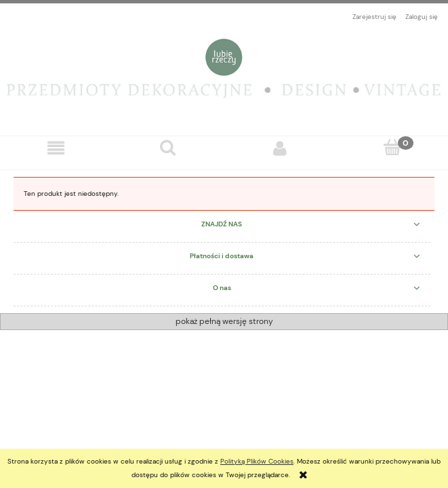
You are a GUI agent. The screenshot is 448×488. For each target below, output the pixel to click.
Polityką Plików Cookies (257, 461)
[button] (56, 148)
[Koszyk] (392, 148)
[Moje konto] (280, 148)
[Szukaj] (168, 148)
